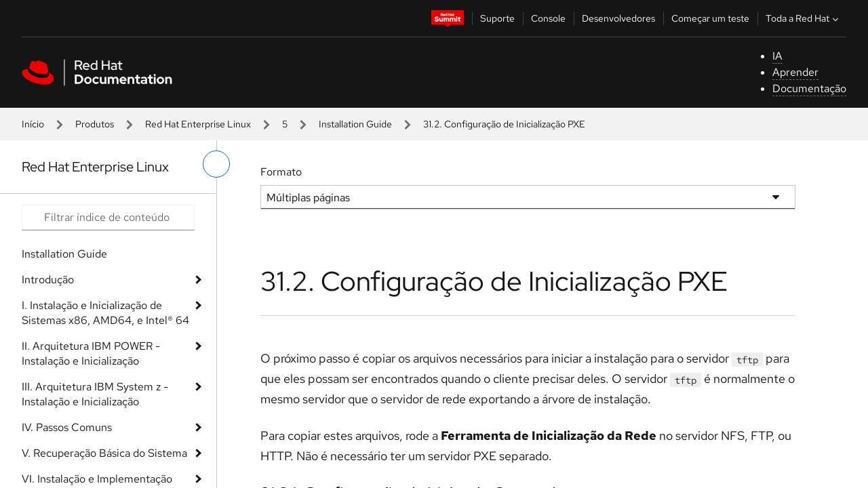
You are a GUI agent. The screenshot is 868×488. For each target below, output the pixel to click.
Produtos (95, 124)
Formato (281, 172)
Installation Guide (355, 124)
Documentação (809, 88)
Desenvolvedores (618, 18)
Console (548, 18)
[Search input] (108, 218)
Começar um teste (710, 18)
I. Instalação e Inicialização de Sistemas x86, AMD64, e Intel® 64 (105, 313)
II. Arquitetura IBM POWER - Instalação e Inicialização (91, 353)
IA (777, 56)
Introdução (48, 280)
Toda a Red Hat (804, 18)
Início (33, 124)
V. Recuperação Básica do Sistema (104, 453)
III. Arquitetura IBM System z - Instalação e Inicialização (95, 394)
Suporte (497, 18)
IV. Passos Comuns (67, 427)
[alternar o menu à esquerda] (216, 164)
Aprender (795, 72)
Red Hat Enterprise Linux (198, 124)
